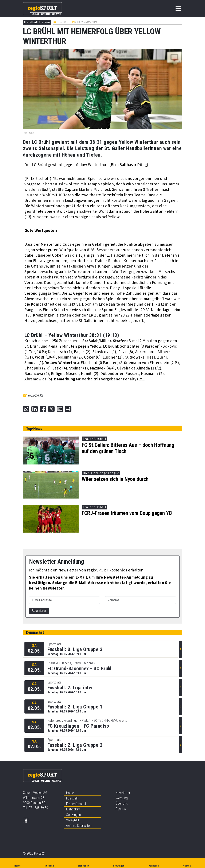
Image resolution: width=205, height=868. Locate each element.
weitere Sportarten (79, 826)
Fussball (72, 798)
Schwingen (74, 815)
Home (70, 793)
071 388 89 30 (38, 808)
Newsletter (123, 793)
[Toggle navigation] (178, 9)
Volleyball (72, 820)
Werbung (122, 798)
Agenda (121, 809)
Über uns (122, 803)
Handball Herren (37, 22)
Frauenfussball (76, 804)
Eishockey (73, 809)
